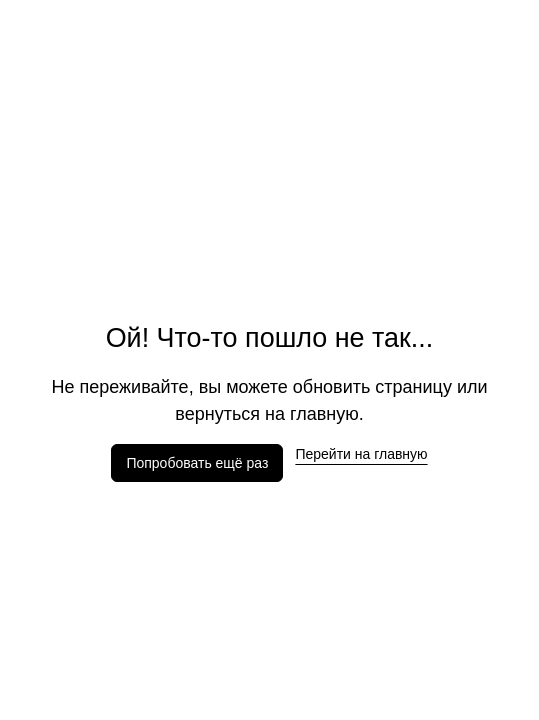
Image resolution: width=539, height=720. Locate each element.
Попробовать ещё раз (197, 463)
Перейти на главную (361, 454)
